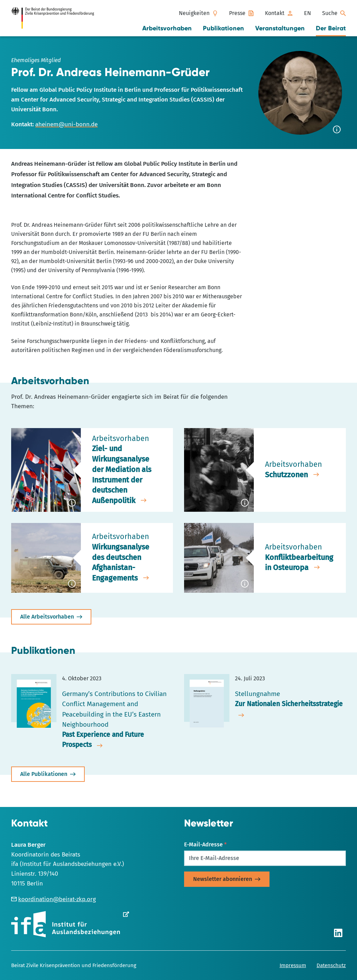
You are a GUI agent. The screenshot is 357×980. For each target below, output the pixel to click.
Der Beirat (331, 28)
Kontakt (275, 13)
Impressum (293, 965)
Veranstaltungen (280, 28)
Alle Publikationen (44, 774)
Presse (237, 13)
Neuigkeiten (194, 13)
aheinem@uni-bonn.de (66, 124)
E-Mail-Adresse (205, 845)
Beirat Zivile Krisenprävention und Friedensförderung (74, 965)
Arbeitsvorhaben (167, 28)
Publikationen (223, 28)
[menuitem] (307, 13)
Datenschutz (331, 965)
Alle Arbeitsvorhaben (47, 617)
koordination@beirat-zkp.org (54, 899)
